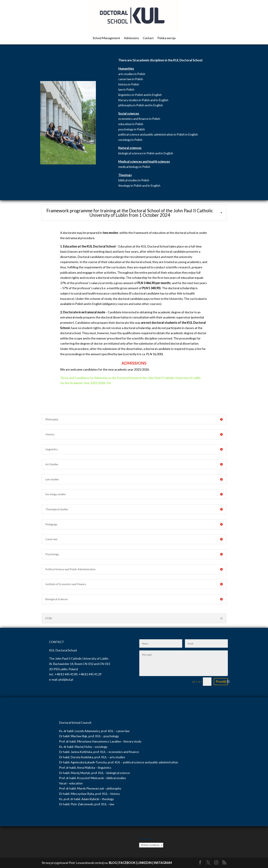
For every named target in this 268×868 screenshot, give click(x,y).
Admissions (131, 38)
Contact (148, 38)
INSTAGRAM (163, 863)
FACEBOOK (127, 863)
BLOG (113, 863)
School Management (106, 38)
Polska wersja (166, 38)
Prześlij (221, 682)
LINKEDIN (145, 863)
